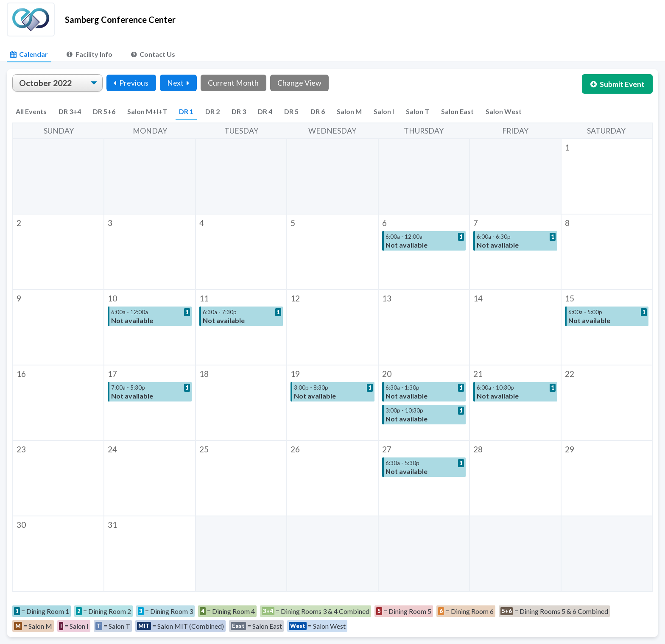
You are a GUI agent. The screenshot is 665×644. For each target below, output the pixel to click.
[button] (607, 176)
